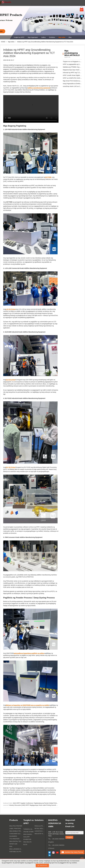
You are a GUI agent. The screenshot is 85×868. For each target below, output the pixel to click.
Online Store (29, 832)
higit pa (67, 57)
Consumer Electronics (16, 834)
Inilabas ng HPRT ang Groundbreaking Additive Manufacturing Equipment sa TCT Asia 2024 (45, 42)
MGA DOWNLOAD (33, 7)
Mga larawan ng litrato (16, 849)
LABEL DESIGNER (42, 13)
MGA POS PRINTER (16, 826)
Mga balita (62, 37)
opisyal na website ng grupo (70, 7)
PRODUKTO (16, 7)
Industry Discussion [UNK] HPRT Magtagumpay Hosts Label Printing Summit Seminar (35, 805)
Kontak (54, 7)
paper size (13, 844)
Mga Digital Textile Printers (16, 841)
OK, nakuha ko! (42, 865)
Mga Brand (23, 7)
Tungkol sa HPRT (19, 37)
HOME (9, 7)
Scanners (13, 836)
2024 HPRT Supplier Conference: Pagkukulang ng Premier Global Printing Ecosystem (39, 803)
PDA (11, 846)
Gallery (43, 37)
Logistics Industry (40, 831)
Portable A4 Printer (16, 852)
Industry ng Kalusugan (40, 834)
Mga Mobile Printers (16, 831)
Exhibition (52, 37)
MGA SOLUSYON (45, 7)
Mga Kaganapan (33, 37)
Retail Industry (40, 829)
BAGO (58, 7)
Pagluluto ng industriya (40, 826)
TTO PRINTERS (14, 839)
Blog (70, 37)
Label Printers (15, 829)
